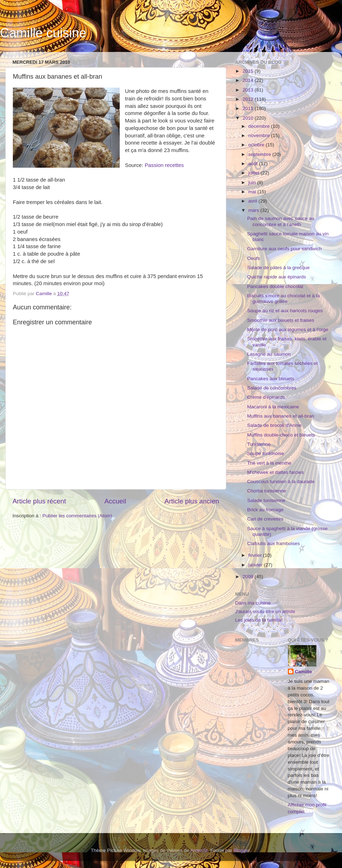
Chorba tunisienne (267, 491)
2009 (249, 577)
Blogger (242, 850)
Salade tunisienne (266, 500)
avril (253, 201)
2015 (249, 71)
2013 (249, 90)
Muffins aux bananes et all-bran (281, 416)
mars (254, 210)
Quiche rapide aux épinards (277, 277)
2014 (249, 80)
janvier (256, 565)
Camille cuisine (43, 33)
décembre (260, 126)
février (256, 555)
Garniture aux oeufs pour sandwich (284, 249)
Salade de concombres (272, 388)
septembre (260, 154)
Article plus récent (39, 501)
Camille (304, 672)
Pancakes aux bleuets (271, 379)
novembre (260, 135)
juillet (255, 173)
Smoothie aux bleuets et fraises (281, 320)
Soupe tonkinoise (266, 453)
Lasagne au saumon (269, 354)
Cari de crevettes (265, 519)
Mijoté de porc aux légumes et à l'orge (288, 330)
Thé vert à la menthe (269, 463)
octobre (257, 145)
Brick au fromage (265, 510)
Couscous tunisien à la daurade (281, 482)
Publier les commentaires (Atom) (77, 516)
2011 (249, 108)
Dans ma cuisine (253, 603)
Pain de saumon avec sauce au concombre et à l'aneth (281, 221)
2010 (249, 118)
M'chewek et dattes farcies (276, 472)
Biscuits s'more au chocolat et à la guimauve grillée (284, 299)
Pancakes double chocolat (275, 286)
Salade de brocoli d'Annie (274, 425)
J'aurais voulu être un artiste (265, 611)
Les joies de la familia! (259, 620)
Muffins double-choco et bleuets (281, 435)
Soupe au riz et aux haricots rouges (285, 311)
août (254, 164)
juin (253, 182)
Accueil (115, 501)
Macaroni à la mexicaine (273, 407)
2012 (249, 99)
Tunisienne (259, 444)
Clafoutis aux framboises (274, 543)
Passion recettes (164, 165)
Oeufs (254, 258)
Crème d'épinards (266, 397)
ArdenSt (199, 850)
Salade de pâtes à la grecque (279, 268)
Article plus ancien (192, 501)
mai (253, 192)
